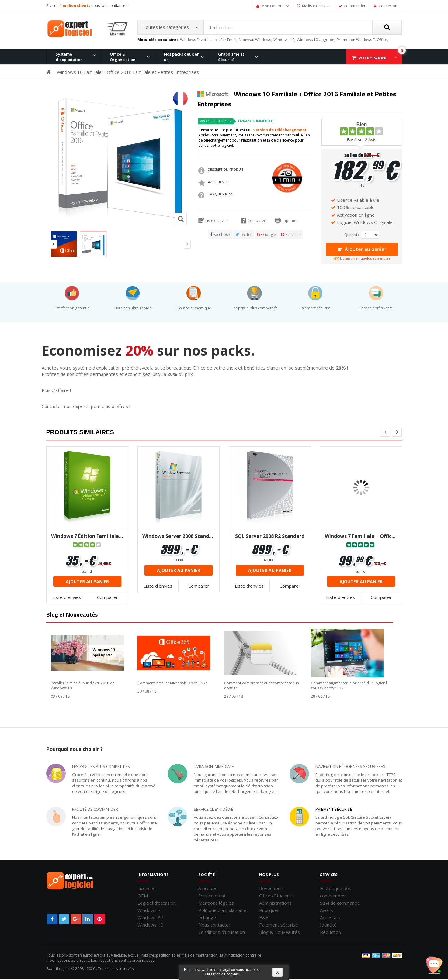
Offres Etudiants (276, 897)
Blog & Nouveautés (280, 933)
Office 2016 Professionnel (193, 89)
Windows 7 (149, 911)
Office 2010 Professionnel (76, 89)
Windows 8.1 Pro (184, 89)
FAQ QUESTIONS (220, 195)
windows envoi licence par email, (209, 41)
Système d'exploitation (69, 58)
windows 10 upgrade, (316, 41)
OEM (143, 897)
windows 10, (284, 41)
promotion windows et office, (362, 41)
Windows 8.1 (151, 919)
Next (187, 246)
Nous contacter (214, 926)
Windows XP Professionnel (310, 89)
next (397, 433)
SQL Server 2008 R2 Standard (270, 537)
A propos (208, 889)
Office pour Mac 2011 (246, 89)
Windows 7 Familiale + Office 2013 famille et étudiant (361, 537)
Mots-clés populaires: (159, 41)
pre (385, 433)
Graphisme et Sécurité (231, 58)
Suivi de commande (340, 904)
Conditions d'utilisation (222, 933)
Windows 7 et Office (362, 89)
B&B (264, 919)
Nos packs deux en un (182, 58)
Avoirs (326, 911)
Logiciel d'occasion (157, 904)
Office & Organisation (123, 58)
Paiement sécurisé (334, 810)
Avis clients (218, 183)
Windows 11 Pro (67, 89)
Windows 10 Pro (125, 89)
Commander (355, 6)
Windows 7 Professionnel (250, 89)
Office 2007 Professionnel (309, 89)
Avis (371, 141)
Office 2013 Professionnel (134, 89)
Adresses (330, 919)
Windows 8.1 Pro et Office (134, 89)
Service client (212, 897)
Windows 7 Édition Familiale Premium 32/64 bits (87, 537)
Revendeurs (272, 889)
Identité (328, 926)
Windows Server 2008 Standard (179, 537)
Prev (53, 246)
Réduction (330, 933)
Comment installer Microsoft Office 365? (172, 684)
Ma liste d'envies (316, 6)
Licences (146, 889)
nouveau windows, (255, 41)
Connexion (387, 6)
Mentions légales (216, 904)
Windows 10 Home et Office (194, 89)
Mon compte (273, 6)
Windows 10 (150, 926)
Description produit (226, 171)
